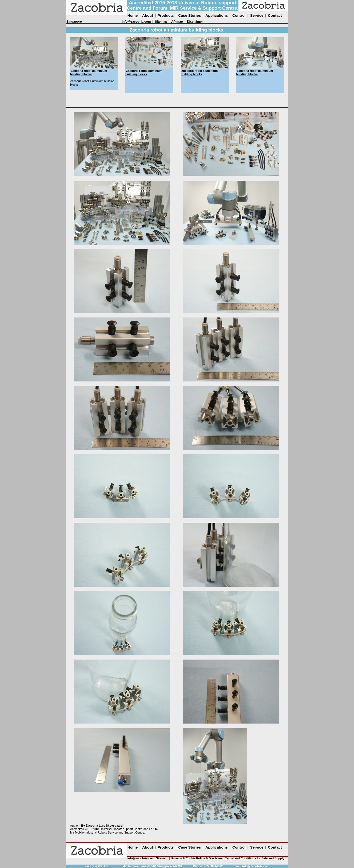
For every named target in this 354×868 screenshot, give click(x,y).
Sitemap (161, 22)
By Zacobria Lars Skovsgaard (102, 826)
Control (239, 15)
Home (133, 15)
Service (257, 15)
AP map (177, 22)
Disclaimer (195, 22)
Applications (216, 15)
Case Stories (190, 15)
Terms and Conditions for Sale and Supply (255, 858)
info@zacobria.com (136, 22)
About (148, 15)
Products (166, 15)
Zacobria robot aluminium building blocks (88, 73)
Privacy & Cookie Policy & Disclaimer (198, 858)
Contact (275, 15)
